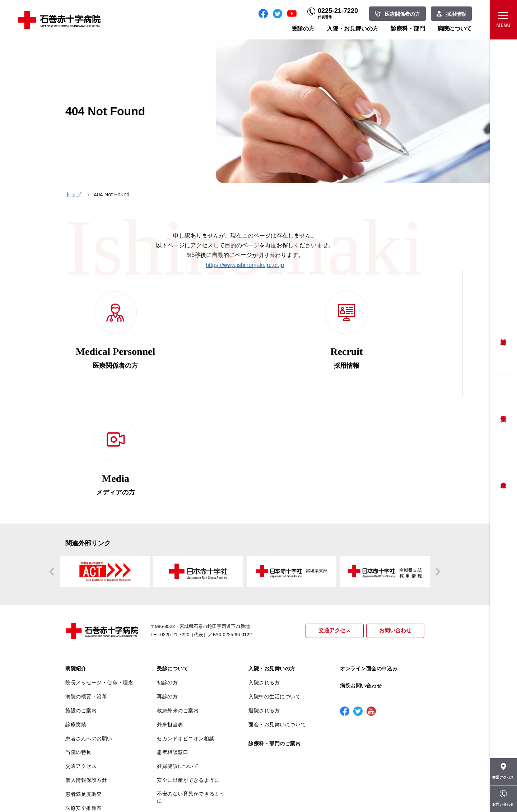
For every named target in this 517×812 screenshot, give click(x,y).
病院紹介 (76, 549)
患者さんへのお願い (89, 619)
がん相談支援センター (92, 736)
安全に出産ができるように (188, 661)
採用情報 (456, 14)
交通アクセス (335, 511)
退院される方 (264, 591)
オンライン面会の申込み (369, 549)
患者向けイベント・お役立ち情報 (99, 752)
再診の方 (167, 577)
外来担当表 (170, 605)
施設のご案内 (81, 591)
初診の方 (167, 563)
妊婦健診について (178, 647)
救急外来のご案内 (178, 591)
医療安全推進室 (84, 689)
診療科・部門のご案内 (275, 624)
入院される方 (264, 563)
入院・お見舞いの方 (353, 29)
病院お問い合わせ (361, 566)
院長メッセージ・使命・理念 (99, 563)
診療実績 (76, 605)
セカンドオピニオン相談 (186, 619)
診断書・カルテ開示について (191, 695)
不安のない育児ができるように (191, 678)
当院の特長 (78, 633)
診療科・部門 (408, 29)
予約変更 (503, 414)
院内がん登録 (81, 722)
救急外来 (503, 476)
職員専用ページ (401, 791)
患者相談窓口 (173, 633)
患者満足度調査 (84, 675)
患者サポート (173, 709)
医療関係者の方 (402, 14)
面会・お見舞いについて (277, 605)
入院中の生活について (275, 577)
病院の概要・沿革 (86, 577)
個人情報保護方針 (86, 661)
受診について (173, 549)
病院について (455, 29)
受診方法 (503, 336)
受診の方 (303, 29)
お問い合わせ (395, 511)
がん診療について (86, 708)
